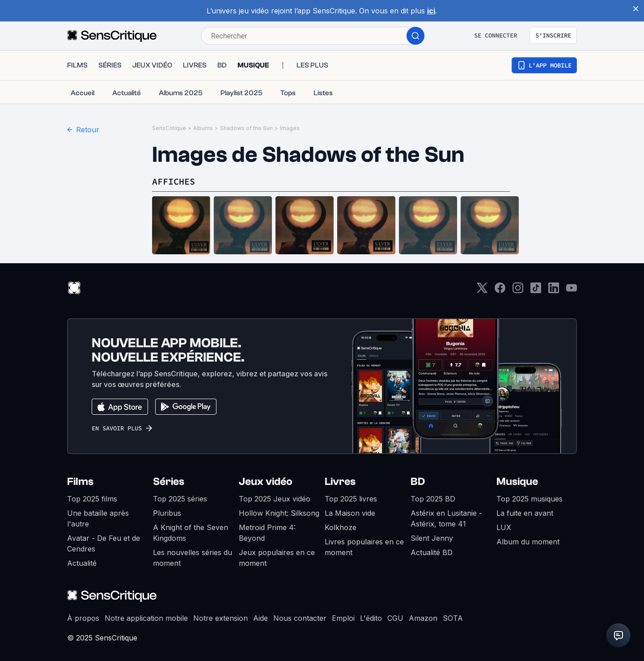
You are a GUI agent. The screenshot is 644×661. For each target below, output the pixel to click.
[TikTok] (536, 291)
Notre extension (220, 618)
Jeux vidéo (266, 482)
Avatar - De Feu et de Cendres (104, 543)
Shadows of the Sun (246, 128)
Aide (261, 618)
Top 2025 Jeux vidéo (275, 499)
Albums (203, 128)
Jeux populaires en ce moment (277, 558)
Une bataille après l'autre (98, 518)
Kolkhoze (341, 527)
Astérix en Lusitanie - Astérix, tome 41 (446, 518)
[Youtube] (572, 291)
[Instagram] (518, 291)
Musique (517, 482)
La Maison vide (350, 513)
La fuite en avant (525, 513)
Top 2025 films (92, 499)
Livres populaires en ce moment (364, 547)
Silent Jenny (432, 538)
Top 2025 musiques (530, 499)
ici (431, 11)
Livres (340, 482)
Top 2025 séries (180, 499)
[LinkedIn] (554, 291)
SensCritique (169, 128)
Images (290, 128)
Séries (169, 482)
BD (418, 482)
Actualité (82, 563)
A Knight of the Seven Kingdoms (191, 533)
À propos (83, 618)
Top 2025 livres (351, 499)
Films (80, 482)
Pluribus (167, 513)
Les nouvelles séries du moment (193, 558)
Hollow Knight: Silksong (279, 513)
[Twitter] (482, 291)
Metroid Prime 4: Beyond (267, 533)
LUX (504, 527)
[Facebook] (500, 291)
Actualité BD (432, 552)
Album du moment (528, 542)
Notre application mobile (146, 618)
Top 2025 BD (433, 499)
